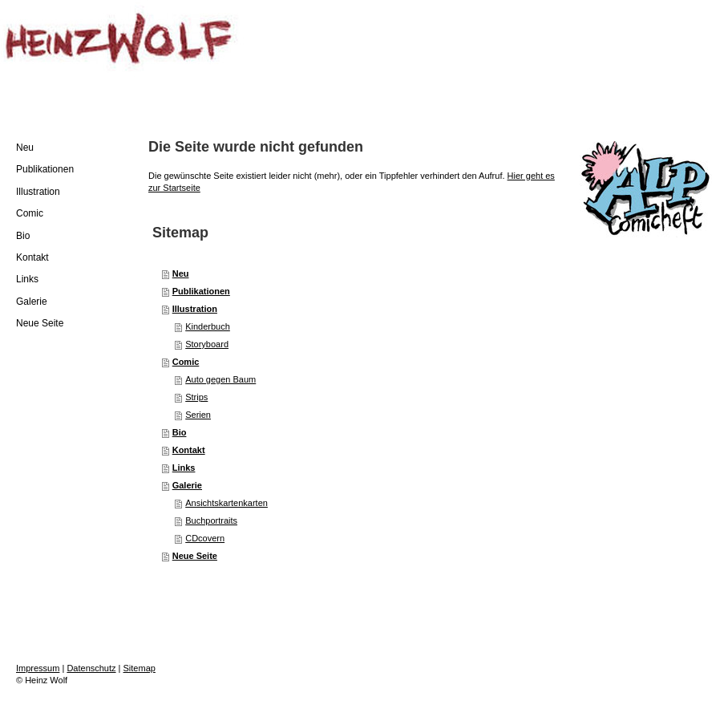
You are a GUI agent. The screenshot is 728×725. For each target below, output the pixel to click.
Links (184, 468)
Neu (181, 273)
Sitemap (140, 668)
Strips (196, 397)
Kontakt (189, 450)
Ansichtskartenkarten (226, 503)
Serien (198, 415)
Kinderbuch (208, 326)
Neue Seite (195, 556)
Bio (180, 432)
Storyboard (207, 344)
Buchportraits (211, 520)
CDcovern (205, 538)
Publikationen (201, 291)
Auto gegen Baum (220, 379)
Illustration (195, 309)
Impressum (38, 668)
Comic (186, 362)
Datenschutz (91, 668)
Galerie (187, 485)
